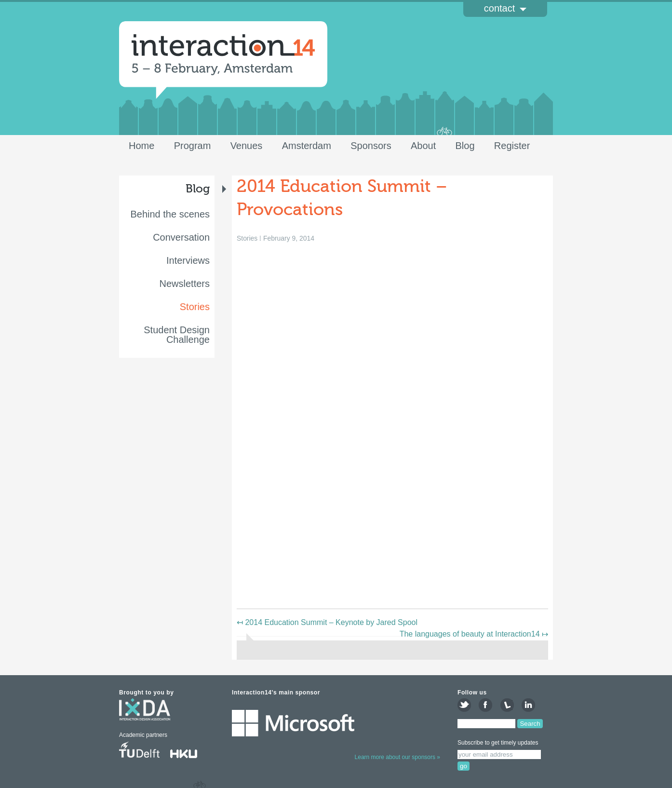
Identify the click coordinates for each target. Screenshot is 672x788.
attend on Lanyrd (507, 705)
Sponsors (371, 146)
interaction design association (145, 714)
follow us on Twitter (464, 705)
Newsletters (185, 284)
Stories (195, 307)
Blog (465, 146)
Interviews (188, 260)
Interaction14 (223, 55)
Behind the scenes (170, 214)
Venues (247, 146)
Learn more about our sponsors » (397, 757)
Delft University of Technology (139, 751)
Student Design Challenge (177, 335)
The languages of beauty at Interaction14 (474, 634)
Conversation (181, 237)
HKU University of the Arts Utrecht (189, 751)
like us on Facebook (485, 705)
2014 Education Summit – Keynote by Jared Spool (327, 622)
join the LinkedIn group (528, 705)
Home (141, 146)
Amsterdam (307, 146)
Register (512, 146)
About (423, 146)
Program (193, 146)
